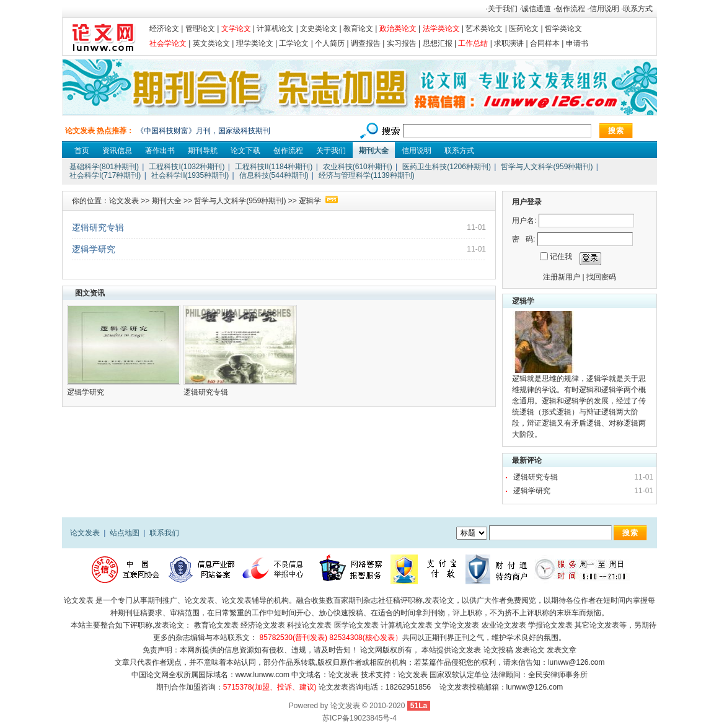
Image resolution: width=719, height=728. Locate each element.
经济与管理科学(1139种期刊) (367, 175)
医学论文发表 (356, 625)
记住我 (561, 257)
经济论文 (164, 29)
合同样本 (545, 43)
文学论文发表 (457, 625)
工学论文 (294, 43)
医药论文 (524, 29)
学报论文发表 (550, 625)
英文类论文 (211, 43)
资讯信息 (117, 151)
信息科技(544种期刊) (274, 175)
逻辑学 (310, 201)
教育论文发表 (216, 625)
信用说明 (604, 9)
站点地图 (125, 533)
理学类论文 (255, 43)
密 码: (523, 239)
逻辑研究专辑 (98, 227)
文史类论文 (319, 29)
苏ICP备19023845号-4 (359, 718)
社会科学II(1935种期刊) (190, 175)
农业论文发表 (504, 625)
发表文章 (562, 650)
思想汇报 (438, 43)
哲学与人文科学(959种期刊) (547, 167)
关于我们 (503, 9)
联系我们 (164, 533)
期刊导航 (203, 151)
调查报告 (366, 43)
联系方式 (638, 9)
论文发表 (124, 201)
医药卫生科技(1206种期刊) (447, 167)
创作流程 (570, 9)
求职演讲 (509, 43)
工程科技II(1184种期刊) (274, 167)
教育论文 (358, 29)
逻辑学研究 (94, 249)
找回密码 (601, 277)
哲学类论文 (563, 29)
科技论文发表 (309, 625)
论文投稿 (498, 650)
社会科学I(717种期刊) (105, 175)
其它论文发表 (597, 625)
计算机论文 (275, 29)
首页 (82, 151)
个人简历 (330, 43)
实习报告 (402, 43)
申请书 (577, 43)
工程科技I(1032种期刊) (187, 167)
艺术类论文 (484, 29)
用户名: (524, 221)
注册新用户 (562, 277)
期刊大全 (374, 151)
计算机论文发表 (407, 625)
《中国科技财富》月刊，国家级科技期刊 (203, 131)
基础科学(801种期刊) (104, 167)
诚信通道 (536, 9)
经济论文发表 (263, 625)
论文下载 (245, 151)
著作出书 (160, 151)
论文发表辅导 (244, 600)
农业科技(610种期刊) (358, 167)
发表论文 (439, 600)
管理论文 (200, 29)
